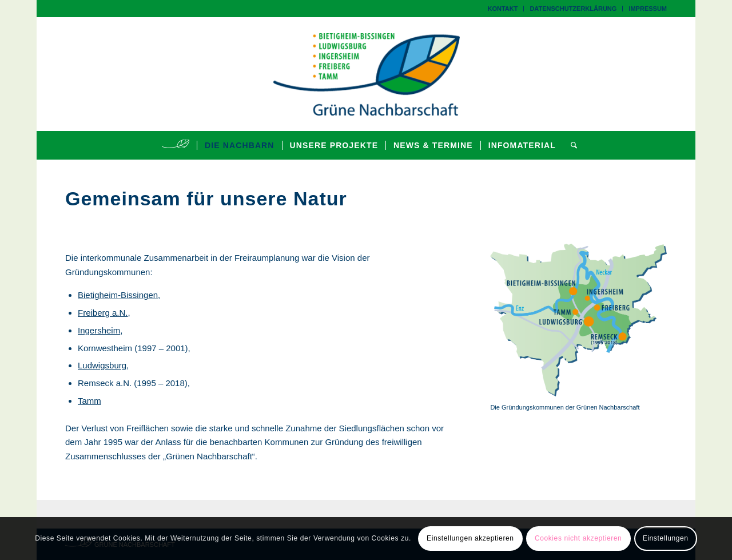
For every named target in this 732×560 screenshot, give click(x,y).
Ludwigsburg (102, 365)
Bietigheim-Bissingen (118, 295)
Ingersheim (99, 330)
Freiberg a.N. (103, 313)
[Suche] (570, 145)
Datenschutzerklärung (573, 9)
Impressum (648, 9)
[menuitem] (503, 9)
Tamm (89, 401)
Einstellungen (666, 538)
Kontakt (502, 9)
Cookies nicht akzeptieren (578, 538)
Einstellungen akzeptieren (470, 538)
